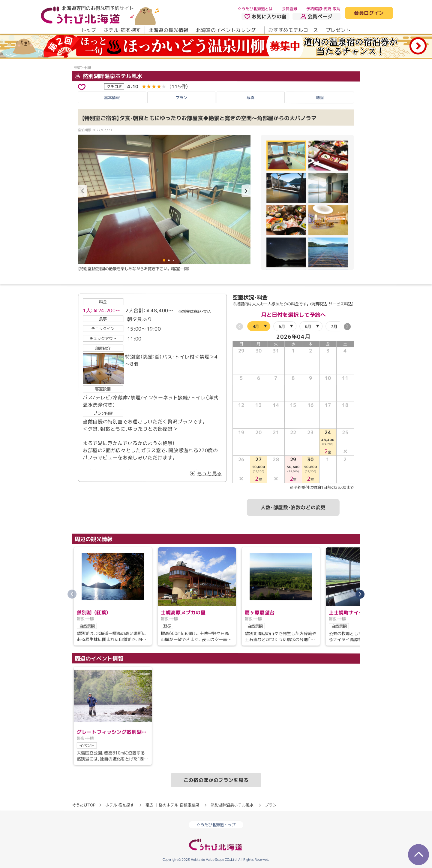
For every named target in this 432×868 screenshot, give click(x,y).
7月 (334, 326)
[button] (246, 191)
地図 (320, 98)
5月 (282, 326)
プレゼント (338, 30)
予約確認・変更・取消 (323, 9)
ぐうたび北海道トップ (216, 825)
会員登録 (289, 9)
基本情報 (112, 97)
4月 (256, 326)
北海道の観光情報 (168, 30)
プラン (181, 97)
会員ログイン (369, 13)
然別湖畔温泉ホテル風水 (108, 76)
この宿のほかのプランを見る (216, 780)
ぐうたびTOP (84, 805)
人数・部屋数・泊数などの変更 (293, 507)
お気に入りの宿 (265, 17)
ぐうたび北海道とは (255, 9)
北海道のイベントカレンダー (228, 30)
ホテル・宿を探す (122, 30)
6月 (308, 326)
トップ (89, 30)
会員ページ (316, 17)
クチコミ (114, 86)
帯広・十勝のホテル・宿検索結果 (172, 805)
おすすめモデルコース (293, 30)
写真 (250, 97)
